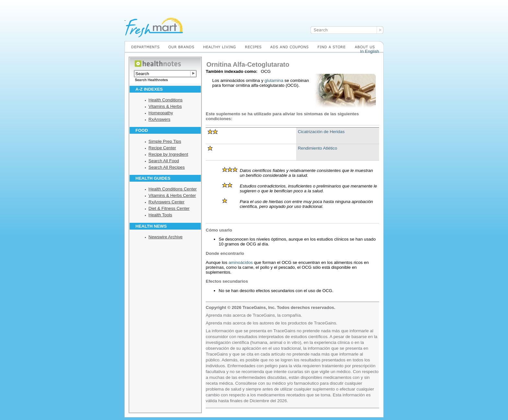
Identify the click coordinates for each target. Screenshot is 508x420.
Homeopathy (161, 113)
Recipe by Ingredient (168, 154)
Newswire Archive (165, 237)
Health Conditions (165, 100)
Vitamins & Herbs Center (172, 195)
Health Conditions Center (173, 189)
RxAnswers (159, 119)
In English (369, 51)
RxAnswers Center (166, 202)
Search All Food (164, 161)
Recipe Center (162, 148)
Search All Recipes (167, 167)
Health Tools (160, 215)
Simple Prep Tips (165, 141)
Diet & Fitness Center (169, 208)
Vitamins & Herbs (165, 106)
